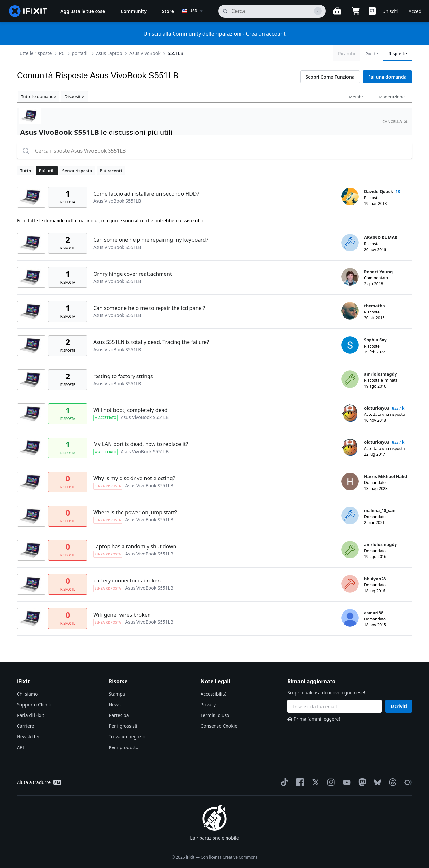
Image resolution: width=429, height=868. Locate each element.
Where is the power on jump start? (135, 512)
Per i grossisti (123, 726)
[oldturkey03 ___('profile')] (350, 413)
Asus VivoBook (145, 53)
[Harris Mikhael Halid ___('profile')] (350, 481)
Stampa (117, 694)
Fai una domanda (387, 77)
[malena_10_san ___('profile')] (350, 516)
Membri (357, 97)
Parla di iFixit (31, 715)
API (20, 747)
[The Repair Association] (407, 782)
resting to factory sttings (123, 376)
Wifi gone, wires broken (122, 615)
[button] (372, 11)
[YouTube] (345, 782)
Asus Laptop (109, 53)
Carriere (26, 726)
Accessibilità (214, 694)
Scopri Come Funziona (330, 77)
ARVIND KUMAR (381, 237)
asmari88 (374, 613)
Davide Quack (378, 191)
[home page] (28, 11)
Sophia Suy (375, 340)
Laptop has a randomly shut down (135, 546)
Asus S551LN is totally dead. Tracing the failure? (151, 342)
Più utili (47, 171)
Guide (372, 53)
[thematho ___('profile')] (350, 311)
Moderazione (392, 97)
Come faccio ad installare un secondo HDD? (146, 194)
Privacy (208, 704)
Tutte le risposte (35, 53)
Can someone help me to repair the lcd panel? (149, 308)
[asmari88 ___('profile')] (350, 618)
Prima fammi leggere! (314, 719)
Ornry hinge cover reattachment (133, 274)
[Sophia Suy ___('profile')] (350, 345)
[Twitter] (314, 782)
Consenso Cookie (219, 726)
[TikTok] (283, 782)
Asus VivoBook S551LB (117, 201)
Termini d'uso (215, 715)
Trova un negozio (127, 737)
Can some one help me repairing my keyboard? (151, 240)
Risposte (398, 53)
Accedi (416, 11)
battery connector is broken (127, 581)
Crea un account (266, 34)
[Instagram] (330, 782)
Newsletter (28, 737)
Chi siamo (27, 694)
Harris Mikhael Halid (385, 476)
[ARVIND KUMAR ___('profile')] (350, 243)
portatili (80, 53)
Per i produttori (125, 747)
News (115, 704)
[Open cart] (356, 11)
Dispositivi (75, 96)
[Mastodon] (361, 782)
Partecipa (119, 715)
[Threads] (391, 782)
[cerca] (272, 11)
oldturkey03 (377, 408)
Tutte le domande (39, 96)
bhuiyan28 (375, 579)
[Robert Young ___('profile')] (350, 277)
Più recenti (111, 171)
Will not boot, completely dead (130, 410)
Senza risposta (77, 171)
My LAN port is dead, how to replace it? (141, 444)
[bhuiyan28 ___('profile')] (350, 584)
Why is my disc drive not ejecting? (134, 478)
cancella (395, 122)
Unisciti (390, 11)
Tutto (26, 171)
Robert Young (378, 272)
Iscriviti (399, 706)
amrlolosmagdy (380, 374)
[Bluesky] (376, 782)
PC (62, 53)
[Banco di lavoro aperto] (337, 11)
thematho (375, 306)
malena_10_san (380, 510)
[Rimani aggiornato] (334, 706)
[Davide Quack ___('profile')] (350, 197)
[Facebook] (299, 782)
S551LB (175, 53)
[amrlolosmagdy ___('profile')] (350, 379)
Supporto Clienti (34, 704)
